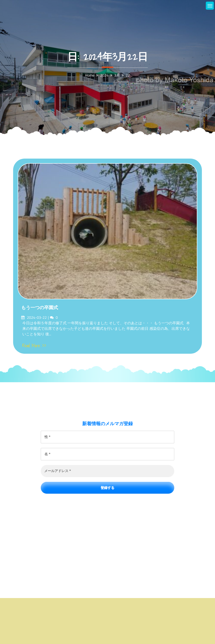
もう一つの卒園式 (40, 308)
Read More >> (34, 346)
